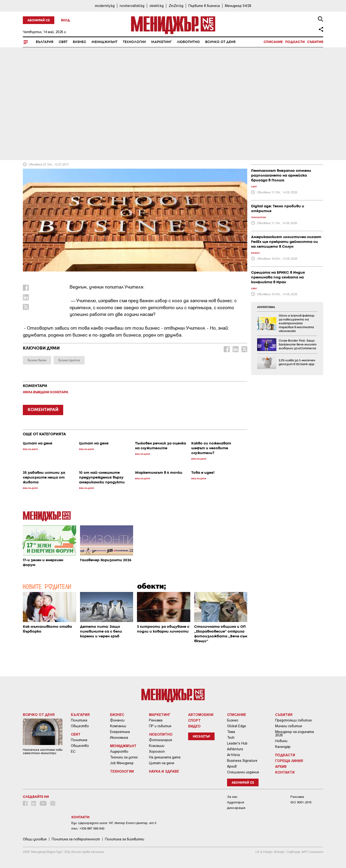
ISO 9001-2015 (301, 802)
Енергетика (120, 732)
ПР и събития (160, 726)
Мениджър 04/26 (238, 6)
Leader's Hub (237, 743)
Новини (281, 741)
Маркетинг (161, 42)
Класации (157, 746)
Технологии (134, 42)
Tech (231, 738)
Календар (283, 747)
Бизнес (80, 42)
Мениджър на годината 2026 (294, 733)
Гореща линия (289, 761)
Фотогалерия (161, 740)
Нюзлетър (201, 737)
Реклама (156, 720)
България (45, 42)
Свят (63, 42)
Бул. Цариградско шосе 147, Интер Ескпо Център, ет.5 (114, 823)
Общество (80, 726)
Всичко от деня (220, 42)
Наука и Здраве (164, 771)
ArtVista (233, 755)
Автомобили (201, 714)
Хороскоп (157, 751)
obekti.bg (157, 6)
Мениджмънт (105, 42)
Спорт (194, 720)
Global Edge (237, 726)
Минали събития (289, 726)
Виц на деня (36, 120)
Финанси (117, 720)
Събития (315, 42)
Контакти (285, 772)
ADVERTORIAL (266, 307)
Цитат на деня (162, 763)
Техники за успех (124, 757)
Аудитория (236, 802)
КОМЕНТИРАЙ (43, 410)
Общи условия (35, 839)
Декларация (236, 808)
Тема (231, 732)
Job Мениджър (122, 763)
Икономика (119, 738)
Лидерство (119, 751)
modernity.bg (105, 6)
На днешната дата (165, 757)
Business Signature (242, 761)
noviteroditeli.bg (132, 6)
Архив (232, 766)
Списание (273, 42)
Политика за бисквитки (125, 839)
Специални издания (243, 772)
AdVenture (235, 749)
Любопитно (188, 42)
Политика (79, 720)
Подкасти (295, 42)
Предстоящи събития (293, 720)
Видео (194, 726)
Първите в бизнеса (204, 6)
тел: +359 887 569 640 (88, 828)
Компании (118, 726)
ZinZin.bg (176, 6)
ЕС (73, 751)
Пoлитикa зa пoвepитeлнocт (76, 839)
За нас (232, 797)
